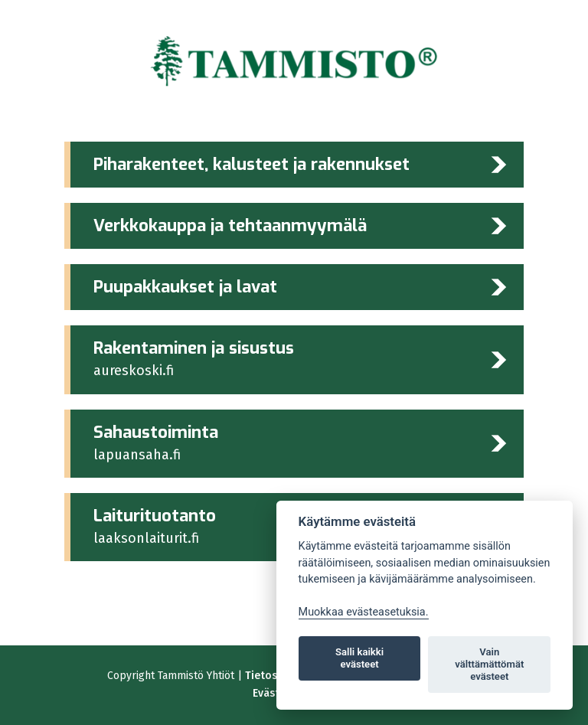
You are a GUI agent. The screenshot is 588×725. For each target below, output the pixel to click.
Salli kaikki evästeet (359, 658)
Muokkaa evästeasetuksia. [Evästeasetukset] (364, 612)
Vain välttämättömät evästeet (489, 664)
